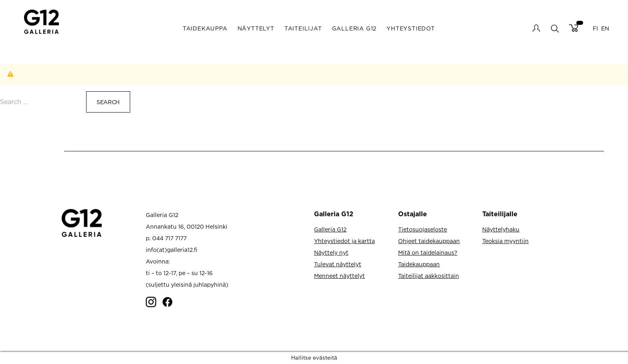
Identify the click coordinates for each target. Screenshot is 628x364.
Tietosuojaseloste (423, 229)
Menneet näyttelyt (339, 276)
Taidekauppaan (419, 264)
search (555, 28)
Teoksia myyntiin (505, 241)
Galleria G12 (354, 28)
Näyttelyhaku (501, 229)
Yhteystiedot (411, 28)
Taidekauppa (205, 28)
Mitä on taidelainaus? (428, 252)
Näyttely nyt (331, 252)
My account (536, 28)
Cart (574, 28)
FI (595, 28)
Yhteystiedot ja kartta (344, 241)
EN (605, 28)
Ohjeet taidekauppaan (429, 241)
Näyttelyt (256, 28)
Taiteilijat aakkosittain (429, 276)
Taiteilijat (303, 28)
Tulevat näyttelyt (338, 264)
